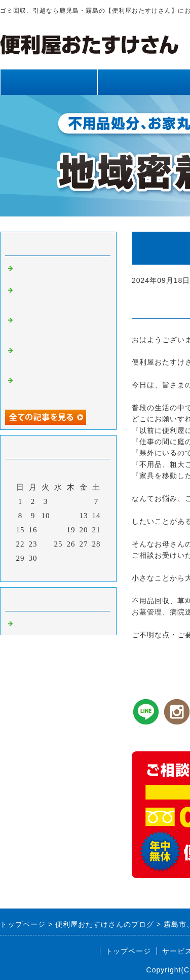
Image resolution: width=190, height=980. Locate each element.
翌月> (79, 571)
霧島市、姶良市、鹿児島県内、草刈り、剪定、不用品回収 (60, 298)
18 (59, 530)
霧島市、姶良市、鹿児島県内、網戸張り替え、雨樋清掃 (60, 358)
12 (71, 516)
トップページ (49, 82)
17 (46, 530)
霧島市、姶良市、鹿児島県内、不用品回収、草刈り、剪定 (60, 328)
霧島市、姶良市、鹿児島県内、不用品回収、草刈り (60, 388)
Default (28, 623)
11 (58, 516)
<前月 (37, 571)
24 (46, 544)
